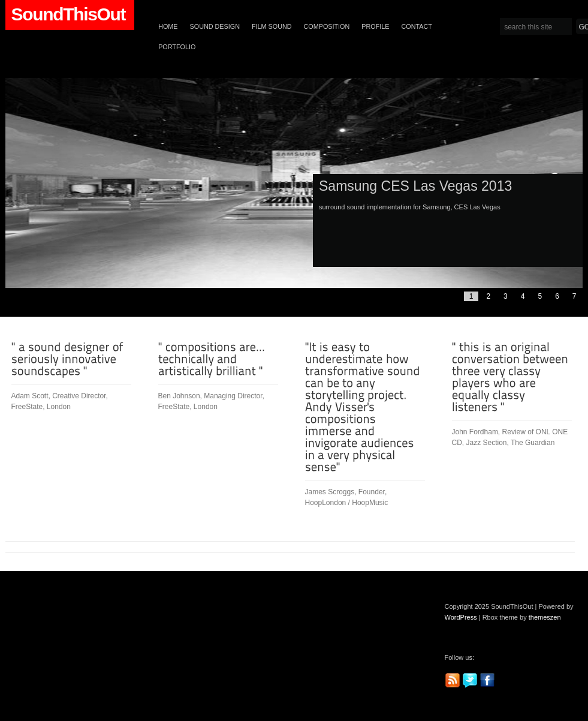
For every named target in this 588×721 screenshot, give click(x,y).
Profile (375, 26)
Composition (327, 26)
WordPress (461, 617)
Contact (417, 26)
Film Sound (272, 26)
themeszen (545, 617)
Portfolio (177, 47)
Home (168, 26)
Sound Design (215, 26)
